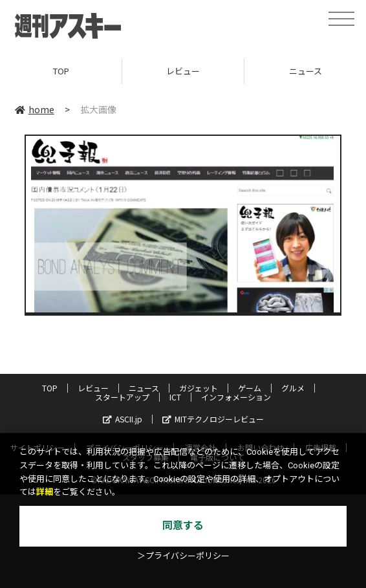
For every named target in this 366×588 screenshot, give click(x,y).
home (35, 109)
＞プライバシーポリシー (183, 556)
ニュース (144, 388)
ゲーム (250, 388)
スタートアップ (122, 397)
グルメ (293, 388)
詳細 (45, 492)
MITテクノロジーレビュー (213, 419)
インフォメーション (236, 397)
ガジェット (199, 388)
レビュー (183, 71)
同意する (183, 526)
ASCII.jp (123, 419)
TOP (61, 71)
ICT (175, 397)
